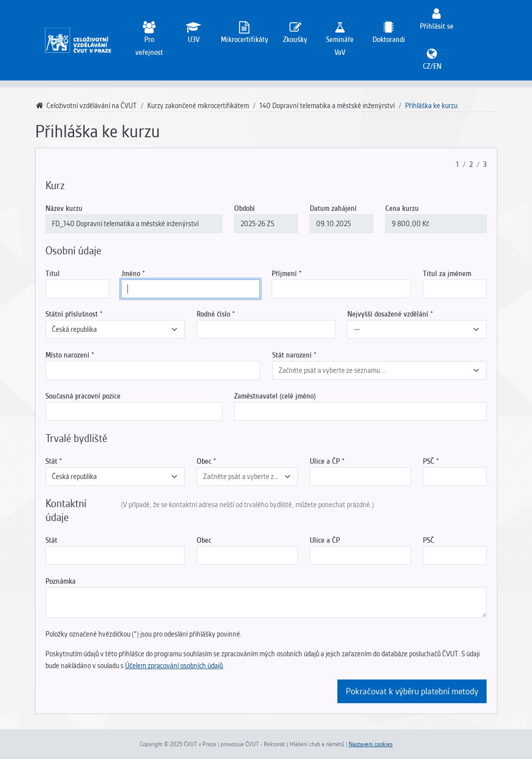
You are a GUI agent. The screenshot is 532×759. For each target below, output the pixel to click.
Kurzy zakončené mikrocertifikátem (198, 106)
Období (245, 208)
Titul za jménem (447, 274)
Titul (53, 274)
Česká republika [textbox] (74, 329)
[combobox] (115, 329)
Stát (51, 461)
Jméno (131, 274)
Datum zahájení (333, 208)
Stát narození (292, 355)
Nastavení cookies (371, 744)
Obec (204, 461)
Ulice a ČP (325, 461)
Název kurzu (64, 208)
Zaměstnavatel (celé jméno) (275, 396)
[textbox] (373, 370)
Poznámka (61, 581)
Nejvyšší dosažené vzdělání (388, 314)
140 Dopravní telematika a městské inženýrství (327, 106)
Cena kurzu (402, 208)
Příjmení (284, 274)
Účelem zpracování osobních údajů (174, 666)
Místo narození (67, 355)
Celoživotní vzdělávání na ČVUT (86, 106)
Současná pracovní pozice (83, 396)
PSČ (429, 461)
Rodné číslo (213, 314)
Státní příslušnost (72, 314)
